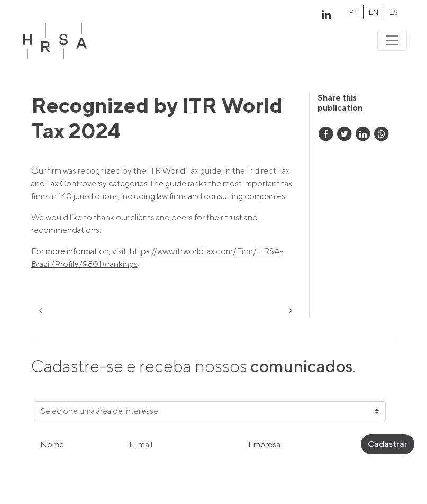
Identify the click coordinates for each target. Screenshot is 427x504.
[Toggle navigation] (392, 40)
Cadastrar (388, 444)
